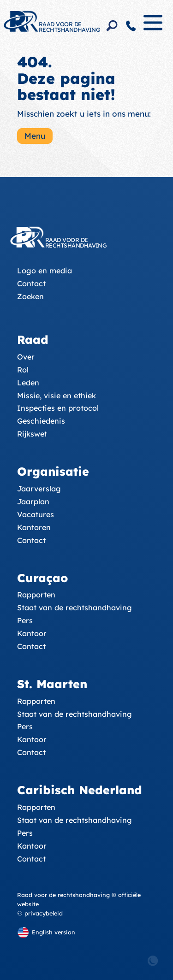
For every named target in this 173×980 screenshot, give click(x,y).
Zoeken (30, 296)
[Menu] (153, 27)
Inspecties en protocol (58, 408)
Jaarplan (33, 502)
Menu (35, 136)
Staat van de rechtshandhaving (75, 608)
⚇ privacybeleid (40, 913)
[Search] (112, 26)
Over (26, 357)
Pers (25, 620)
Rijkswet (32, 434)
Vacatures (36, 514)
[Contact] (131, 26)
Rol (23, 370)
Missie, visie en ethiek (57, 396)
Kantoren (34, 527)
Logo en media (45, 271)
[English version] (46, 932)
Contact (31, 283)
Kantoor (32, 633)
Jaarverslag (39, 489)
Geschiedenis (41, 421)
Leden (28, 383)
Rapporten (36, 595)
